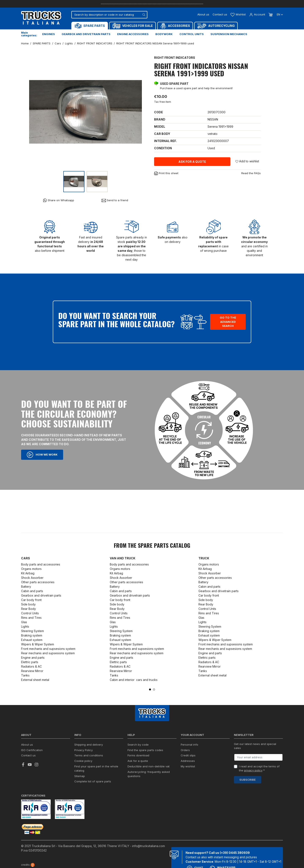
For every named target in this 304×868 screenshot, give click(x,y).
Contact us (220, 14)
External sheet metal (35, 680)
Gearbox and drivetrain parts (86, 34)
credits (28, 865)
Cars (26, 558)
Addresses (188, 761)
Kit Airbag (28, 573)
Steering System (33, 631)
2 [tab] (154, 689)
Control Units (30, 613)
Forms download (138, 755)
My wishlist (188, 766)
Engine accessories (133, 34)
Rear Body (28, 609)
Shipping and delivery (89, 745)
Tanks (25, 675)
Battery (26, 587)
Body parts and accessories (41, 564)
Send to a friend (115, 200)
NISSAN (213, 119)
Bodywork (164, 34)
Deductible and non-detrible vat (149, 766)
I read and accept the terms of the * (259, 768)
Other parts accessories (38, 582)
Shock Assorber (32, 578)
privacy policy (253, 770)
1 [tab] (150, 689)
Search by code (138, 745)
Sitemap (80, 776)
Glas (24, 622)
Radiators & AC (31, 666)
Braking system (32, 635)
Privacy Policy (83, 750)
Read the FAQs (251, 173)
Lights (25, 626)
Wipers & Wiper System (38, 644)
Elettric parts (30, 662)
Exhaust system (32, 640)
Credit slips (188, 755)
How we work (42, 455)
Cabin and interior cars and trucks (134, 680)
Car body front (31, 600)
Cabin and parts (32, 591)
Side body (28, 604)
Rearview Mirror (32, 671)
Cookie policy (83, 761)
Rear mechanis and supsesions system (48, 653)
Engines (49, 34)
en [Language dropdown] (279, 14)
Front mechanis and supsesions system (48, 649)
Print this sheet (166, 173)
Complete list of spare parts (93, 781)
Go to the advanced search (228, 322)
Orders (185, 750)
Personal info (189, 745)
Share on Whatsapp (58, 200)
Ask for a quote (192, 162)
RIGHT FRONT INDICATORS (175, 58)
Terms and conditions (89, 755)
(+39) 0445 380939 (235, 853)
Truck (204, 558)
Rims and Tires (31, 618)
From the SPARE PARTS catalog (152, 546)
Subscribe (248, 780)
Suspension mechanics (229, 34)
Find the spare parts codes (145, 750)
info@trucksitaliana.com (149, 846)
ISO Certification (32, 750)
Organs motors (31, 569)
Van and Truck (123, 558)
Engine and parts (33, 658)
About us (203, 14)
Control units (192, 34)
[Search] (109, 15)
